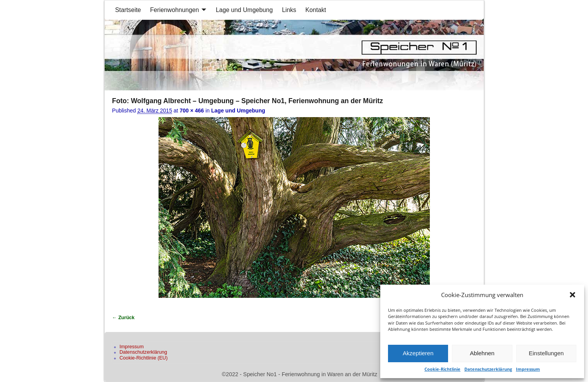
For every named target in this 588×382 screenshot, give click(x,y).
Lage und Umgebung (244, 10)
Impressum (528, 369)
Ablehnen (482, 353)
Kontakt (316, 10)
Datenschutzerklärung (488, 369)
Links (289, 10)
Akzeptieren (418, 353)
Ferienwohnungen (174, 10)
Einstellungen (546, 353)
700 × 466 (192, 111)
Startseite (128, 10)
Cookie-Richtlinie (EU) (143, 358)
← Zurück (123, 318)
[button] (572, 295)
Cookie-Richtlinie (442, 369)
